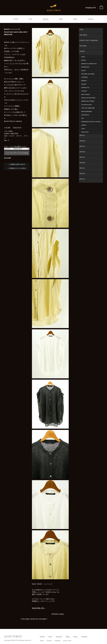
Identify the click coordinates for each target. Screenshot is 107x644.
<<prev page (25, 619)
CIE (83, 118)
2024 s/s (82, 157)
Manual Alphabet (87, 111)
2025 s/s (82, 146)
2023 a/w (82, 163)
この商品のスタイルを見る (17, 168)
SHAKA (84, 125)
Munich (84, 60)
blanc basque (86, 94)
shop (75, 19)
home (16, 19)
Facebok (49, 641)
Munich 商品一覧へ (38, 608)
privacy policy (67, 641)
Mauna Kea (85, 132)
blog (61, 19)
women (46, 19)
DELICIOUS (85, 115)
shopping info (91, 8)
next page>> (43, 619)
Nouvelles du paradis (88, 74)
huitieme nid (85, 87)
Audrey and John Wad (88, 98)
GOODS (82, 51)
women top (34, 619)
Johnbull (84, 91)
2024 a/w (82, 152)
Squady (84, 84)
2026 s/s (82, 135)
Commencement (87, 105)
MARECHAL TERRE (88, 101)
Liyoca (83, 70)
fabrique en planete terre (89, 64)
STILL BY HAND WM (88, 108)
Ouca (83, 129)
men (30, 19)
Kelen (83, 57)
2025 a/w (82, 141)
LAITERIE (84, 77)
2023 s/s (82, 168)
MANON (84, 81)
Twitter (42, 641)
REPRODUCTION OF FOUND (91, 122)
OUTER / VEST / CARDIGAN (89, 40)
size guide (7, 158)
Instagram (57, 641)
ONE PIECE (83, 35)
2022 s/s (82, 179)
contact (91, 19)
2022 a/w (82, 173)
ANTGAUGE (85, 67)
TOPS (81, 30)
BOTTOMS (83, 46)
